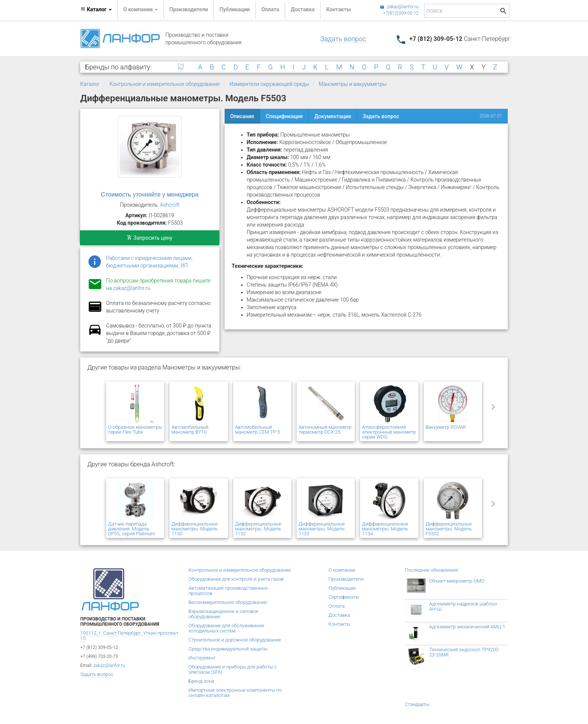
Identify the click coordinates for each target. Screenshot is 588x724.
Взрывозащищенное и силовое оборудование (224, 614)
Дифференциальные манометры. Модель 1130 (194, 529)
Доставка (302, 9)
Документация (333, 116)
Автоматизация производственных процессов (228, 591)
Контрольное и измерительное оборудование (165, 84)
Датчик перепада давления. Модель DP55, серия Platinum (132, 529)
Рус (181, 69)
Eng (181, 65)
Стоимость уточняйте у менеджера (150, 195)
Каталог (90, 84)
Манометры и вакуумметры (353, 84)
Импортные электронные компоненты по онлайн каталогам (235, 693)
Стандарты (417, 704)
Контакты (339, 9)
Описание (242, 116)
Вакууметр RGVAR (446, 427)
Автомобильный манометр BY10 (190, 430)
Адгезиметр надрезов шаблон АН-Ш (463, 606)
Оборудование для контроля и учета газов (236, 579)
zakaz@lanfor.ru (399, 7)
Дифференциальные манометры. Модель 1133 (322, 529)
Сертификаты (344, 597)
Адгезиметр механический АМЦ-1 (467, 627)
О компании (342, 570)
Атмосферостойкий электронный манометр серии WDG (389, 432)
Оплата (270, 9)
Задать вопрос (343, 39)
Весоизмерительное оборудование (228, 602)
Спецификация (284, 116)
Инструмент (202, 658)
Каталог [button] (96, 9)
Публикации (235, 9)
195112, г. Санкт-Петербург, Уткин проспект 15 (129, 636)
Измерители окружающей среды (269, 84)
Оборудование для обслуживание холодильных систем (226, 628)
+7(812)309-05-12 (401, 13)
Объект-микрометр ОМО (457, 581)
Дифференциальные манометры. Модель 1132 (258, 529)
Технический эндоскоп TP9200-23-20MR (465, 652)
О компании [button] (141, 9)
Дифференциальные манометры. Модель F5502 (449, 529)
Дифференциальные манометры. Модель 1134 (385, 529)
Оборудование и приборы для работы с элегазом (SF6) (233, 669)
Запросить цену (149, 238)
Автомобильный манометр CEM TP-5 (258, 430)
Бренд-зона (202, 681)
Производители (189, 9)
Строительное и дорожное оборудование (235, 640)
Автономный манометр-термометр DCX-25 (325, 430)
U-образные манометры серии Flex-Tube (135, 430)
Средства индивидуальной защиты (228, 649)
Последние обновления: (432, 570)
